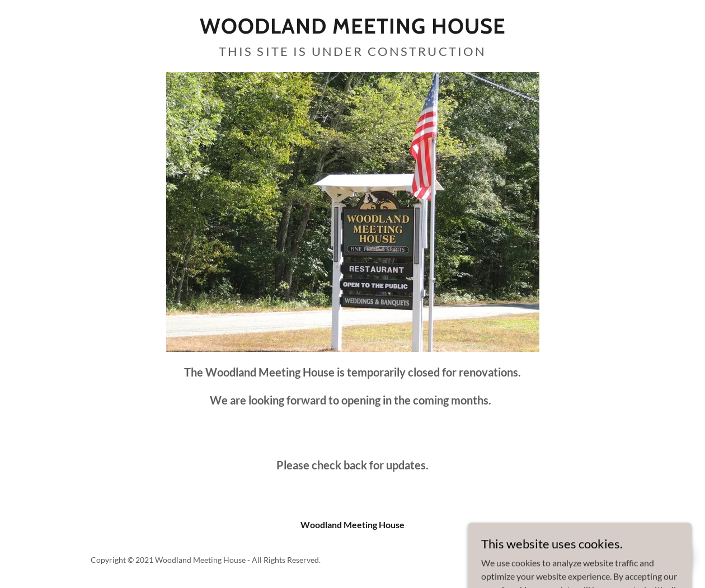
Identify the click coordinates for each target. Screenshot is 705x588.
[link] (353, 30)
